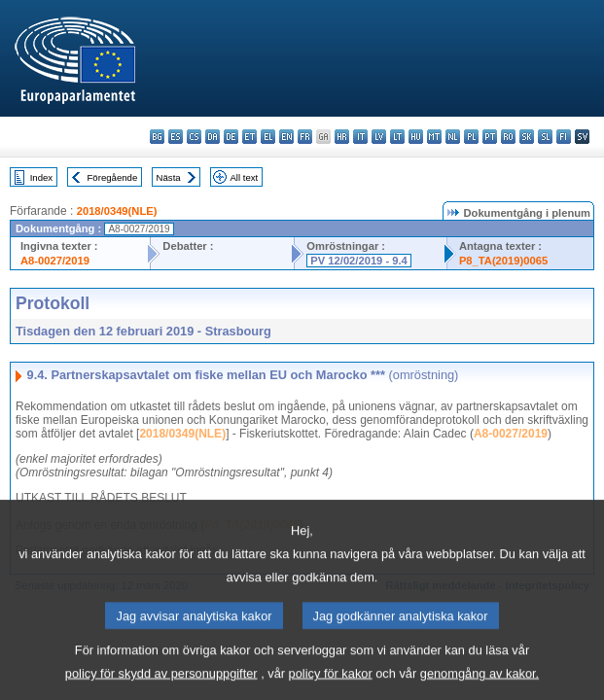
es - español (176, 137)
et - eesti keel (249, 137)
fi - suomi (564, 137)
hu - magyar (416, 137)
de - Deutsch (231, 137)
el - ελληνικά (268, 137)
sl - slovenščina (545, 137)
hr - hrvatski (342, 137)
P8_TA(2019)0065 (503, 261)
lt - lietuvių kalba (397, 137)
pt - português (490, 137)
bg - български (157, 137)
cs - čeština (194, 137)
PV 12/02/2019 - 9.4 (359, 261)
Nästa (169, 177)
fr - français (305, 137)
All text (244, 177)
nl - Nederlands (453, 137)
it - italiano (360, 137)
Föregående (113, 177)
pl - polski (471, 137)
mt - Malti (434, 137)
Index (41, 177)
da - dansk (213, 137)
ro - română (508, 137)
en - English (286, 137)
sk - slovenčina (527, 137)
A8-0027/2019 (55, 261)
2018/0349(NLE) (117, 211)
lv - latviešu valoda (379, 137)
